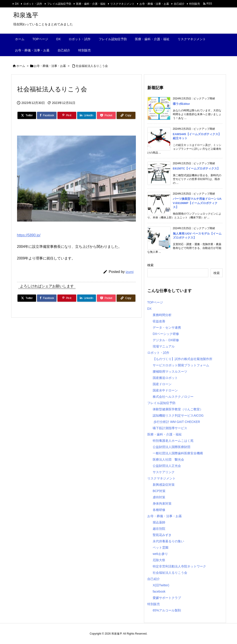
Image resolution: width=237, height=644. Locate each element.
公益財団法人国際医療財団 (172, 447)
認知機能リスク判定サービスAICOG (178, 415)
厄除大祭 (159, 560)
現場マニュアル (164, 346)
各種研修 (159, 510)
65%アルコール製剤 (167, 610)
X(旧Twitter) (161, 585)
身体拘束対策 (162, 503)
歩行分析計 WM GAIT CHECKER (176, 422)
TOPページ (155, 302)
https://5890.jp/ (29, 235)
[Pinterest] (67, 115)
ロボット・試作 (33, 4)
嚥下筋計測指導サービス (170, 428)
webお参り (160, 554)
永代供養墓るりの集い (168, 541)
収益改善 (159, 321)
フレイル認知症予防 (59, 4)
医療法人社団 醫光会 (168, 459)
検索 (150, 265)
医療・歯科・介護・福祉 (91, 4)
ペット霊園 (161, 547)
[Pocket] (106, 115)
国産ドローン (162, 384)
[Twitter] (27, 115)
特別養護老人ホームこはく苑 (173, 441)
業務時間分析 (162, 315)
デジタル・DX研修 (166, 340)
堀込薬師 (159, 522)
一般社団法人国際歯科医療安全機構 (178, 453)
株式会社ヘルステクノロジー (173, 397)
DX (17, 4)
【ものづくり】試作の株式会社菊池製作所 (183, 359)
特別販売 (195, 4)
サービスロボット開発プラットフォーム (181, 365)
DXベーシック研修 (166, 334)
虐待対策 (159, 497)
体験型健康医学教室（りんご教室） (178, 409)
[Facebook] (47, 115)
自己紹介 (179, 4)
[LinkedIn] (87, 115)
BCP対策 (159, 491)
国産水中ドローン (165, 390)
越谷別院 (159, 529)
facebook (159, 591)
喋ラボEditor (182, 104)
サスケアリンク (164, 472)
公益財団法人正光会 (167, 466)
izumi (129, 272)
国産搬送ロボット (165, 378)
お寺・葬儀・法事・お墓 (154, 4)
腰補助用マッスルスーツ (170, 371)
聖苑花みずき (162, 535)
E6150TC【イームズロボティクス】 (197, 168)
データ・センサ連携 (167, 327)
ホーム (21, 66)
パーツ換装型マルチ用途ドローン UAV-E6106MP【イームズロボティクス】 (197, 203)
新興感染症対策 (164, 485)
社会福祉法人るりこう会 (92, 66)
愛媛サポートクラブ (167, 598)
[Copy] (126, 115)
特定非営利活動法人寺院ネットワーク (179, 566)
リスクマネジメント (122, 4)
